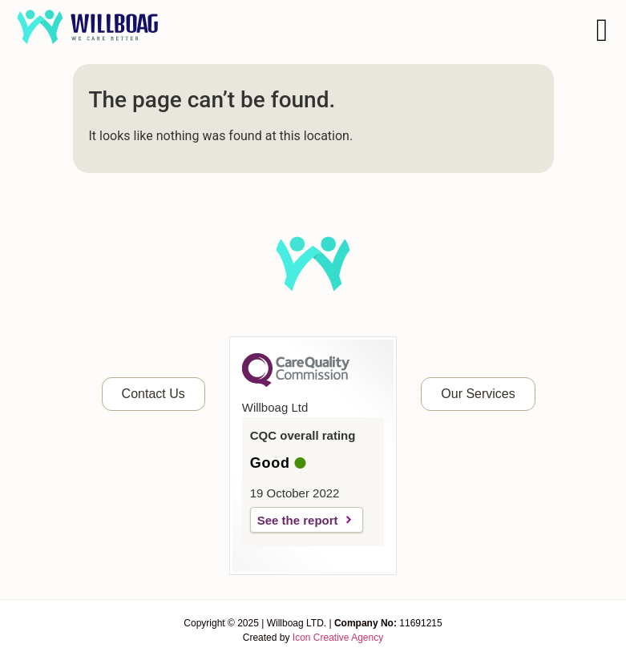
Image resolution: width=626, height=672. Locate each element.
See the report (298, 520)
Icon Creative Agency (338, 638)
